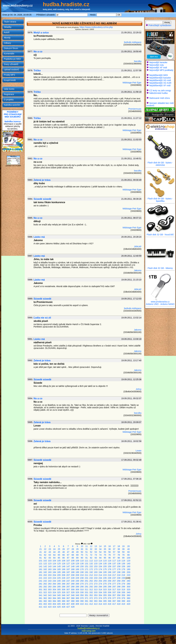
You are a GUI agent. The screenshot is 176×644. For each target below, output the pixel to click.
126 (63, 564)
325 (59, 592)
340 (129, 592)
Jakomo (138, 270)
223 (50, 578)
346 (63, 595)
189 (77, 572)
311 (87, 589)
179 (123, 569)
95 (105, 558)
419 (123, 604)
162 (45, 569)
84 (54, 558)
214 (100, 575)
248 (73, 581)
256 (110, 581)
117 (114, 561)
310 (82, 589)
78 (119, 555)
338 (119, 592)
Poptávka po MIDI (12, 59)
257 (114, 581)
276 (110, 584)
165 (59, 569)
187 (68, 572)
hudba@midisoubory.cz (89, 628)
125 (59, 564)
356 (110, 595)
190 (82, 572)
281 (41, 587)
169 (77, 569)
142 (45, 566)
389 (77, 601)
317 (114, 589)
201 (41, 575)
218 (119, 575)
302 (45, 589)
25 (59, 549)
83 (50, 558)
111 (87, 561)
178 (119, 569)
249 (77, 581)
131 (87, 564)
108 (73, 561)
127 (68, 564)
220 (129, 575)
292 (91, 587)
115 (105, 561)
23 (50, 549)
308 (73, 589)
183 (50, 572)
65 (59, 555)
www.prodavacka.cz (160, 301)
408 (73, 604)
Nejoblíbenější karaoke (160, 78)
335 (105, 592)
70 (82, 555)
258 (119, 581)
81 (41, 558)
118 (119, 561)
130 (82, 564)
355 (105, 595)
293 (96, 587)
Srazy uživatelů (11, 64)
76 (110, 555)
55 (105, 552)
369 (77, 598)
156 (110, 566)
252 (91, 581)
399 (123, 601)
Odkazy (7, 43)
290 (82, 587)
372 (91, 598)
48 (73, 552)
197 (114, 572)
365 (59, 598)
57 (114, 552)
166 (63, 569)
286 (63, 587)
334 (100, 592)
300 (129, 587)
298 (119, 587)
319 (123, 589)
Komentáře (9, 54)
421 (41, 607)
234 (100, 578)
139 (123, 564)
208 (73, 575)
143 (50, 566)
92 (91, 558)
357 (114, 595)
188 (73, 572)
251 (87, 581)
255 (105, 581)
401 (41, 604)
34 (100, 549)
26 (64, 549)
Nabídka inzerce (13, 121)
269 (77, 584)
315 (105, 589)
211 (87, 575)
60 (129, 552)
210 (82, 575)
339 (123, 592)
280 (129, 584)
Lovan (138, 451)
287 (68, 587)
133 (96, 564)
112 (91, 561)
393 (96, 601)
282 (45, 587)
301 (41, 589)
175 (105, 569)
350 (82, 595)
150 (82, 566)
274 (100, 584)
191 (87, 572)
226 (63, 578)
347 (68, 595)
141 (41, 566)
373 (96, 598)
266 (63, 584)
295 (105, 587)
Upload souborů (11, 70)
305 (59, 589)
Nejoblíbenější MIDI (159, 75)
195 (105, 572)
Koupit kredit (10, 80)
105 (59, 561)
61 (41, 555)
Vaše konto (9, 89)
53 (96, 552)
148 (73, 566)
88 (73, 558)
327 (68, 592)
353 (96, 595)
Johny (139, 389)
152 (91, 566)
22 (45, 549)
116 (110, 561)
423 (50, 607)
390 (82, 601)
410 (82, 604)
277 (114, 584)
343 (50, 595)
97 (114, 558)
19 (123, 546)
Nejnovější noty (157, 65)
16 (110, 546)
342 (45, 595)
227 (68, 578)
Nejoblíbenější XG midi (160, 80)
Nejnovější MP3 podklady (161, 70)
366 (63, 598)
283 (50, 587)
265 (59, 584)
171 (87, 569)
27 (68, 549)
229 (77, 578)
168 (73, 569)
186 (63, 572)
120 (129, 561)
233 (96, 578)
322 (45, 592)
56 (110, 552)
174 (100, 569)
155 (105, 566)
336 (110, 592)
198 (119, 572)
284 (54, 587)
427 (68, 607)
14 (100, 546)
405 (59, 604)
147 (68, 566)
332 (91, 592)
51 (86, 552)
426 (63, 607)
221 (41, 578)
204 (54, 575)
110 (82, 561)
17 (114, 546)
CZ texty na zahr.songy (160, 90)
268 (73, 584)
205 (59, 575)
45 (59, 552)
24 (54, 549)
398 (119, 601)
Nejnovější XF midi (158, 68)
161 (41, 569)
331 (87, 592)
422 (45, 607)
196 (110, 572)
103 (50, 561)
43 (50, 552)
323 (50, 592)
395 (105, 601)
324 (54, 592)
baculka (138, 61)
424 (54, 607)
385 (59, 601)
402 (45, 604)
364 (54, 598)
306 (63, 589)
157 (114, 566)
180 (129, 569)
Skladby (8, 27)
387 (68, 601)
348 (73, 595)
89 (77, 558)
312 (91, 589)
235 (105, 578)
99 (123, 558)
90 (82, 558)
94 (100, 558)
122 (45, 564)
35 (105, 549)
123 (50, 564)
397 (114, 601)
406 (63, 604)
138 (119, 564)
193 (96, 572)
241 (41, 581)
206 (63, 575)
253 (96, 581)
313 (96, 589)
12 (91, 546)
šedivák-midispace (133, 42)
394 (100, 601)
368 (73, 598)
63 (50, 555)
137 (114, 564)
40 (129, 549)
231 (87, 578)
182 (45, 572)
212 (91, 575)
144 (54, 566)
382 (45, 601)
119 (123, 561)
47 (68, 552)
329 (77, 592)
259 (123, 581)
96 (110, 558)
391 (87, 601)
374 (100, 598)
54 (100, 552)
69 (77, 555)
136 (110, 564)
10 (82, 546)
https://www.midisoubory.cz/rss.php (96, 27)
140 (129, 564)
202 (45, 575)
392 (91, 601)
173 (96, 569)
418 (119, 604)
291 (87, 587)
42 (45, 552)
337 (114, 592)
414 (100, 604)
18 (119, 546)
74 (100, 555)
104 (54, 561)
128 (73, 564)
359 (123, 595)
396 (110, 601)
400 (129, 601)
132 (91, 564)
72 (91, 555)
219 (123, 575)
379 (123, 598)
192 (91, 572)
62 (45, 555)
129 (77, 564)
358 (119, 595)
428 (73, 607)
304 (54, 589)
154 (100, 566)
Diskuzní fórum (11, 48)
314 (100, 589)
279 (123, 584)
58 (119, 552)
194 (100, 572)
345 (59, 595)
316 (110, 589)
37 (114, 549)
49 (77, 552)
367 (68, 598)
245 (59, 581)
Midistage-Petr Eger (132, 83)
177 (114, 569)
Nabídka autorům (12, 105)
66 (64, 555)
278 (119, 584)
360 (129, 595)
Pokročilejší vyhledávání (159, 25)
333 (96, 592)
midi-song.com (89, 631)
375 (105, 598)
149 (77, 566)
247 (68, 581)
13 (96, 546)
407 (68, 604)
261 (41, 584)
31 (86, 549)
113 (96, 561)
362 (45, 598)
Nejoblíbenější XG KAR (160, 83)
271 (87, 584)
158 (119, 566)
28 (73, 549)
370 (82, 598)
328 (73, 592)
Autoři (7, 32)
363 (50, 598)
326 (63, 592)
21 (41, 549)
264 (54, 584)
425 (59, 607)
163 (50, 569)
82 (45, 558)
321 (41, 592)
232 (91, 578)
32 (91, 549)
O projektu (9, 100)
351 (87, 595)
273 (96, 584)
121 (41, 564)
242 (45, 581)
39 (123, 549)
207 (68, 575)
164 (54, 569)
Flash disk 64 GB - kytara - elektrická (160, 163)
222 (45, 578)
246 (63, 581)
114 (100, 561)
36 (110, 549)
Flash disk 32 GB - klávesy (160, 267)
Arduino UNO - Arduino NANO (160, 304)
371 (87, 598)
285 (59, 587)
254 (100, 581)
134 (100, 564)
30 (82, 549)
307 (68, 589)
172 (91, 569)
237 (114, 578)
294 (100, 587)
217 (114, 575)
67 (68, 555)
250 (82, 581)
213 (96, 575)
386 (63, 601)
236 (110, 578)
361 (41, 598)
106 (63, 561)
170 (82, 569)
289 (77, 587)
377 (114, 598)
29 (77, 549)
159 (123, 566)
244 (54, 581)
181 (41, 572)
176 (110, 569)
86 (64, 558)
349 (77, 595)
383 (50, 601)
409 (77, 604)
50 (82, 552)
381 (41, 601)
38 (119, 549)
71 (86, 555)
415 (105, 604)
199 (123, 572)
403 (50, 604)
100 (129, 558)
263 (50, 584)
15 (105, 546)
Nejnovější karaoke (158, 62)
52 (91, 552)
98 (119, 558)
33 (96, 549)
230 (82, 578)
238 (119, 578)
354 (100, 595)
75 (105, 555)
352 (91, 595)
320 (129, 589)
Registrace (9, 94)
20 (129, 546)
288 (73, 587)
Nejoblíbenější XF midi (160, 85)
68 (73, 555)
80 (129, 555)
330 (82, 592)
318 (119, 589)
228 (73, 578)
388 (73, 601)
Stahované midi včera (160, 98)
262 (45, 584)
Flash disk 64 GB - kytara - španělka (160, 199)
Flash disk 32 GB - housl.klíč (160, 234)
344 (54, 595)
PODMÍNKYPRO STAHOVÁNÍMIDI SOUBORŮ (13, 114)
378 (119, 598)
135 (105, 564)
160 (129, 566)
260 (129, 581)
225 (59, 578)
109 (77, 561)
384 (54, 601)
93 (96, 558)
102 (45, 561)
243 (50, 581)
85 (59, 558)
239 (123, 578)
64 (54, 555)
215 (105, 575)
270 (82, 584)
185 (59, 572)
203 (50, 575)
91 (86, 558)
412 (91, 604)
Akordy (7, 38)
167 (68, 569)
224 (54, 578)
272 (91, 584)
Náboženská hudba (158, 93)
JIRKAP (138, 247)
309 (77, 589)
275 (105, 584)
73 (96, 555)
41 (41, 552)
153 (96, 566)
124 (54, 564)
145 (59, 566)
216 (110, 575)
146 (63, 566)
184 (54, 572)
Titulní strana (10, 22)
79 (123, 555)
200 (129, 572)
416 (110, 604)
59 (123, 552)
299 (123, 587)
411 (87, 604)
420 (129, 604)
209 (77, 575)
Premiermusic (135, 109)
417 (114, 604)
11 (86, 546)
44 (54, 552)
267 (68, 584)
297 (114, 587)
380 (129, 598)
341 (41, 595)
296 (110, 587)
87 (68, 558)
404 (54, 604)
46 (64, 552)
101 (41, 561)
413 (96, 604)
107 (68, 561)
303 (50, 589)
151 (87, 566)
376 (110, 598)
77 (114, 555)
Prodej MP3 (9, 75)
